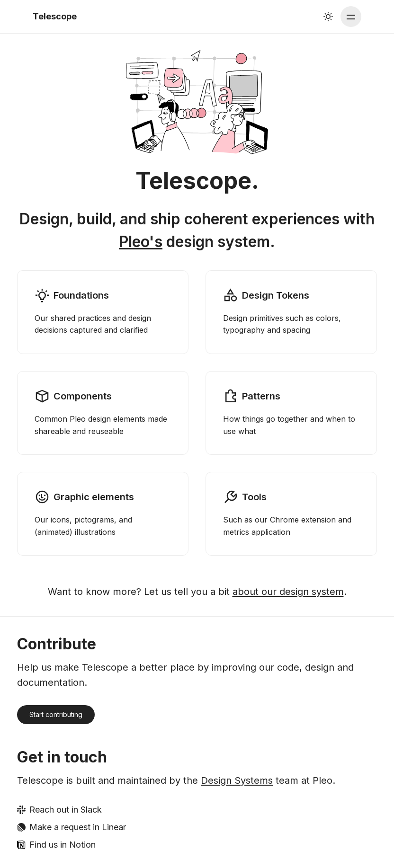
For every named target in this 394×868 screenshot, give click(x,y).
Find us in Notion (63, 845)
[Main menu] (351, 17)
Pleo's (141, 242)
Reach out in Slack (66, 810)
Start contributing (56, 714)
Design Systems (237, 780)
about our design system (288, 592)
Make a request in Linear (78, 827)
